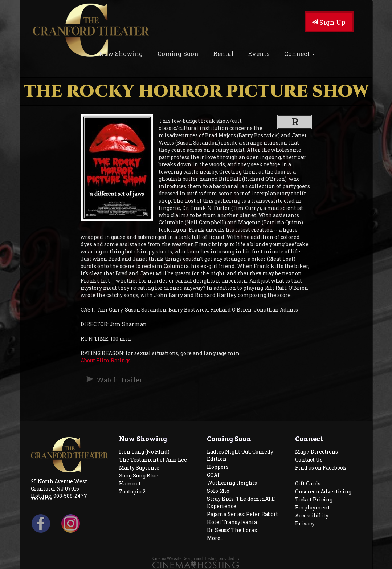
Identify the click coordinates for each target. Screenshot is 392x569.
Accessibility (312, 515)
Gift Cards (308, 483)
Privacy (305, 523)
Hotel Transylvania (232, 522)
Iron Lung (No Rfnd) (144, 452)
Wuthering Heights (232, 483)
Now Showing (121, 54)
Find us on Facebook (321, 468)
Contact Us (309, 460)
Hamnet (130, 483)
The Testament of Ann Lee (153, 460)
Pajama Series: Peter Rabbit (242, 514)
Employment (313, 507)
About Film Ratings (106, 360)
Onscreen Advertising (323, 491)
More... (215, 538)
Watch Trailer (119, 380)
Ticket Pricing (314, 499)
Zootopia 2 (132, 491)
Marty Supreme (139, 468)
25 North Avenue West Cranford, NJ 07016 (59, 485)
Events (259, 54)
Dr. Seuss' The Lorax (232, 530)
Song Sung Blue (139, 475)
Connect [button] (299, 54)
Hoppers (218, 467)
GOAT (214, 475)
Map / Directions (317, 452)
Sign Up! (329, 22)
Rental (223, 54)
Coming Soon (178, 54)
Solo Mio (218, 491)
